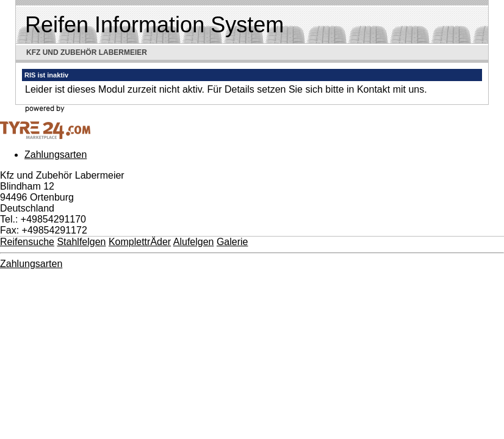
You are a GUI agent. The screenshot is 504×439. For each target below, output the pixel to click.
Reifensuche (27, 242)
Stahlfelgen (81, 242)
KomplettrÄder (140, 242)
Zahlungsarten (56, 155)
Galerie (232, 242)
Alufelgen (194, 242)
